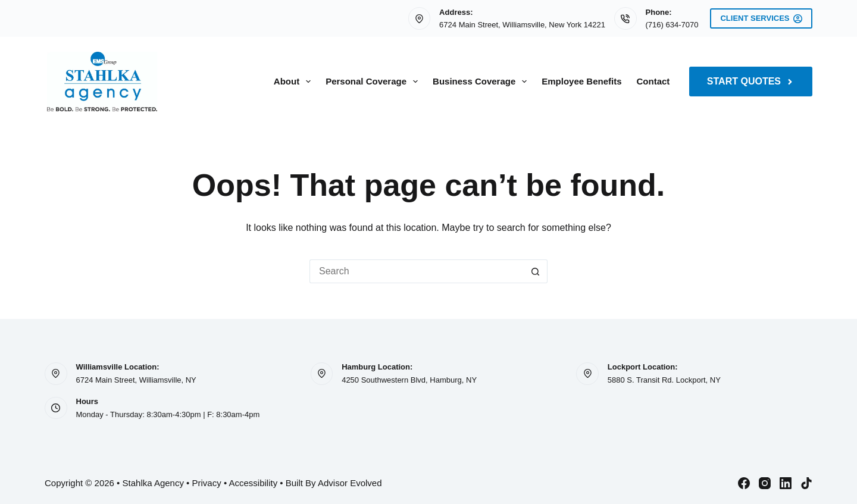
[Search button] (536, 271)
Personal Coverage (374, 82)
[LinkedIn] (786, 483)
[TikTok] (806, 483)
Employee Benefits (581, 81)
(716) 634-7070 (672, 25)
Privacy (207, 483)
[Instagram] (765, 483)
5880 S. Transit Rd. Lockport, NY (664, 380)
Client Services (761, 18)
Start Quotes (751, 81)
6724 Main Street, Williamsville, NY (136, 380)
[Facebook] (744, 483)
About (295, 82)
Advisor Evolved (350, 483)
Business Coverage (482, 82)
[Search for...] (417, 271)
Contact (653, 81)
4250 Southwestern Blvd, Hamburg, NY (409, 380)
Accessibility (253, 483)
